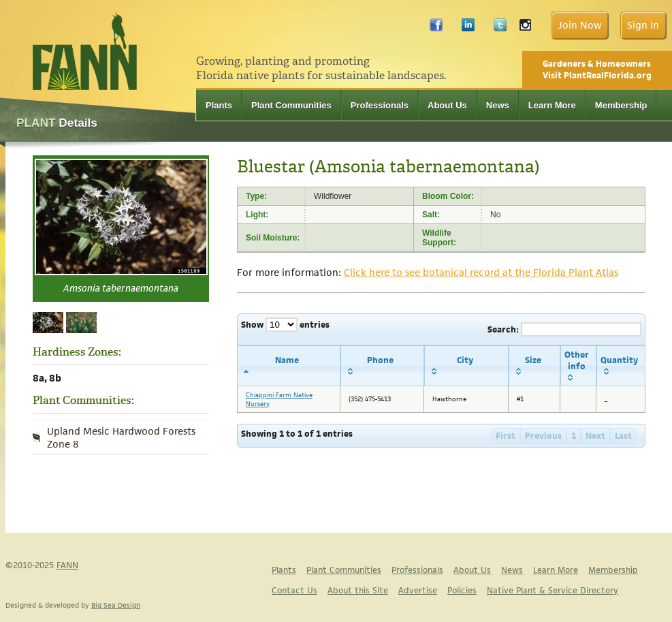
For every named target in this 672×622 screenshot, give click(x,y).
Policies (462, 590)
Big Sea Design (116, 605)
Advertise (418, 590)
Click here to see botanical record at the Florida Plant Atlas (481, 272)
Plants (219, 105)
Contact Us (294, 590)
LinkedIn (468, 28)
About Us (447, 105)
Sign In (643, 25)
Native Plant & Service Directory (553, 590)
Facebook (436, 28)
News (498, 105)
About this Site (358, 590)
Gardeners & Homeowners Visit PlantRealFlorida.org (597, 69)
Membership (621, 105)
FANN (67, 565)
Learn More (552, 105)
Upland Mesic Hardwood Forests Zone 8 (121, 437)
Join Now (579, 25)
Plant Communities (291, 105)
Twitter (500, 28)
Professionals (380, 105)
